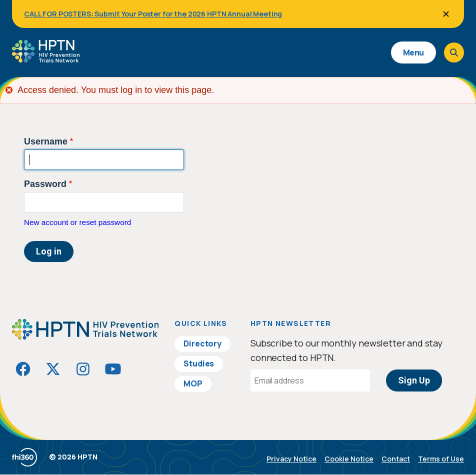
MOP (193, 383)
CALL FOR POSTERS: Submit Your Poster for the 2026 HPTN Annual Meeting (153, 14)
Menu (413, 52)
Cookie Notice (349, 459)
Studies (199, 363)
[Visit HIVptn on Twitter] (53, 369)
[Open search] (454, 52)
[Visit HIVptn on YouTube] (113, 369)
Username (46, 141)
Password (45, 184)
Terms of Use (441, 459)
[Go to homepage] (46, 59)
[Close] (446, 14)
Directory (202, 343)
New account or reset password (77, 222)
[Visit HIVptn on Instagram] (83, 369)
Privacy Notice (291, 459)
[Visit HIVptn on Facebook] (23, 369)
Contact (396, 459)
